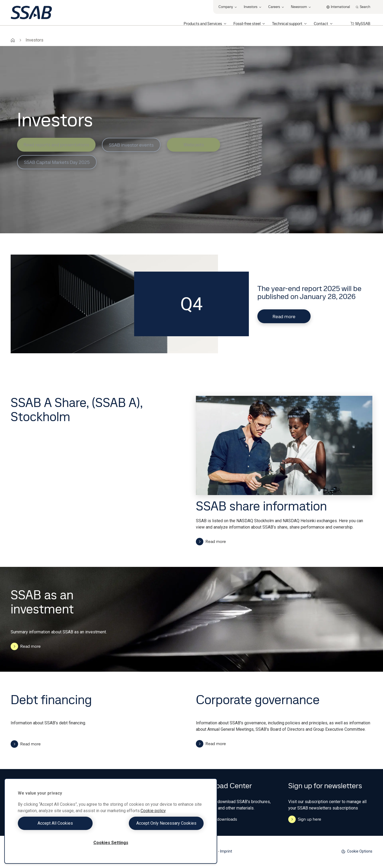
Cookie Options (357, 851)
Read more (284, 316)
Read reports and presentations (56, 145)
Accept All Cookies (63, 823)
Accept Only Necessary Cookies (159, 823)
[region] (111, 821)
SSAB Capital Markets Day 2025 (57, 162)
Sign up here (305, 819)
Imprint (226, 851)
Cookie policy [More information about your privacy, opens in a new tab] (153, 811)
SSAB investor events (131, 145)
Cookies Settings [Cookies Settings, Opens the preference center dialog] (111, 843)
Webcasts (194, 145)
